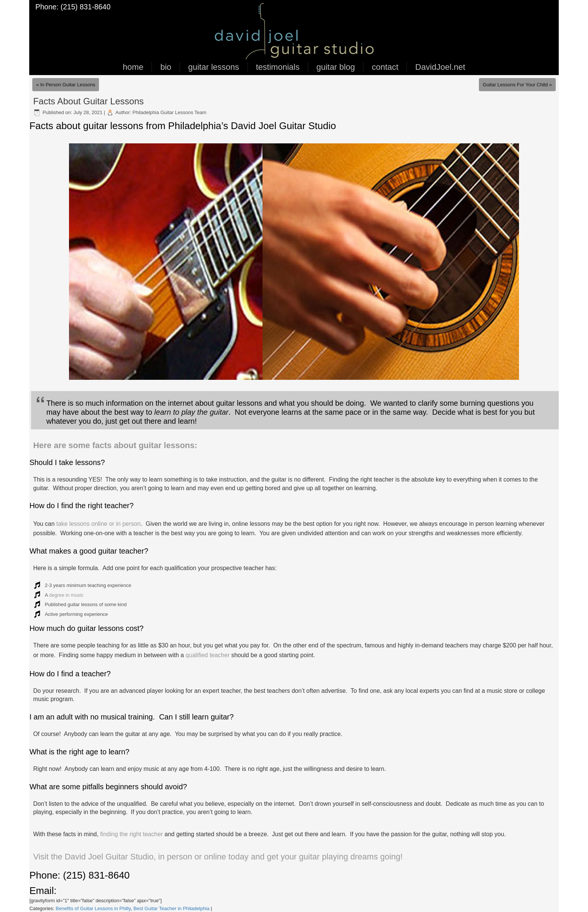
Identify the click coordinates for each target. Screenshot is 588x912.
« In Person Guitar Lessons (66, 85)
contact (385, 67)
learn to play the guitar (191, 412)
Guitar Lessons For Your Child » (517, 85)
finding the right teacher (131, 834)
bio (166, 67)
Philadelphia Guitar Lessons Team (169, 112)
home (133, 67)
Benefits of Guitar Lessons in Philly (93, 908)
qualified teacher (208, 655)
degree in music (66, 595)
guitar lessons (214, 67)
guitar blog (336, 67)
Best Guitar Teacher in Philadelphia (172, 908)
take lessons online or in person (98, 524)
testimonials (278, 67)
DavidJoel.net (440, 67)
